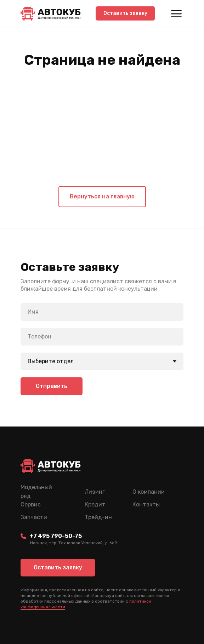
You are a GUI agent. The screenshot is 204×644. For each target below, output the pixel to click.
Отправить (52, 386)
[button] (125, 13)
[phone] (102, 337)
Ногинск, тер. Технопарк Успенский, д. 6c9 (74, 543)
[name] (102, 312)
